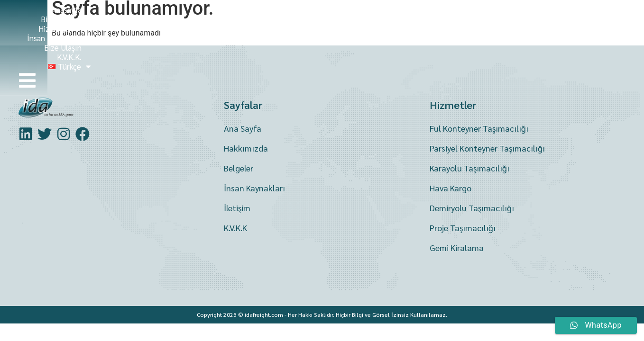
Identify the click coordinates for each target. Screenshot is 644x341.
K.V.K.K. (522, 18)
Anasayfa (224, 18)
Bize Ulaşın (472, 18)
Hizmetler (339, 18)
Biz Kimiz (278, 18)
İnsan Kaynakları (407, 18)
